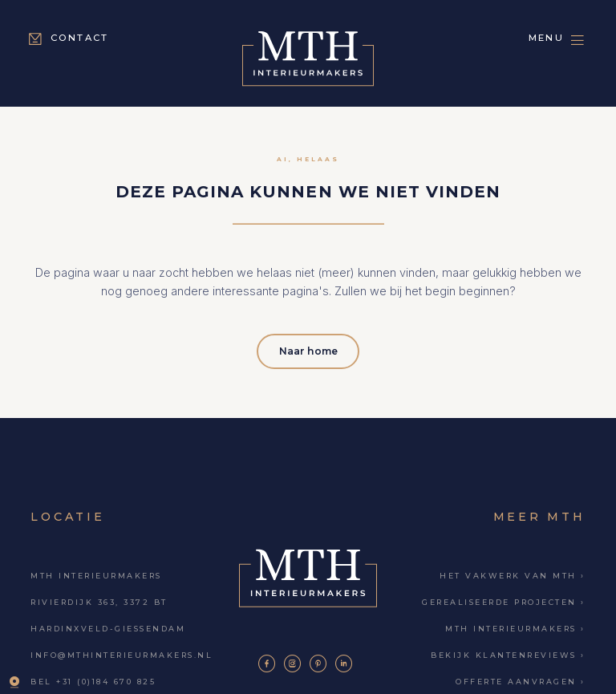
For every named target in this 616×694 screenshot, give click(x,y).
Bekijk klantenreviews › (508, 653)
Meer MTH (539, 515)
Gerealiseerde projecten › (503, 601)
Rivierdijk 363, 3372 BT (99, 601)
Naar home (308, 349)
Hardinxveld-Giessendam (108, 627)
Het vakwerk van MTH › (512, 574)
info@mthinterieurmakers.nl (122, 653)
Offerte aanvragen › (520, 680)
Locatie (67, 515)
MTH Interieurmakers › (515, 627)
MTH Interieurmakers (96, 574)
